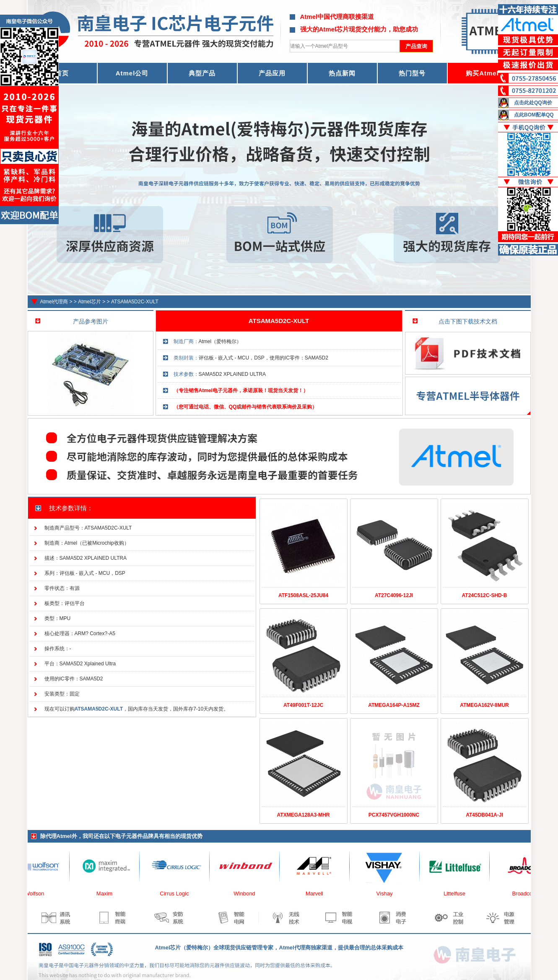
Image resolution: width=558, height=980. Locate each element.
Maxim (107, 893)
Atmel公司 (132, 73)
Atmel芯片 (90, 302)
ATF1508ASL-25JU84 (303, 595)
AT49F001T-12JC (303, 705)
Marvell (317, 893)
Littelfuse (457, 893)
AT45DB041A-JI (484, 815)
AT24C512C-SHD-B (485, 595)
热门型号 (412, 73)
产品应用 (272, 73)
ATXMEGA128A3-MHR (304, 815)
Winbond (247, 893)
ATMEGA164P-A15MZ (394, 705)
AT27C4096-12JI (394, 595)
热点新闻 (342, 73)
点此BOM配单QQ (534, 115)
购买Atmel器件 (489, 73)
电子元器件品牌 (134, 836)
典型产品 (202, 73)
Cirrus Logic (177, 893)
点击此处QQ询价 (533, 103)
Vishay (387, 893)
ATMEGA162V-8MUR (484, 705)
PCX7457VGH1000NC (394, 815)
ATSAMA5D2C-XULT (135, 302)
